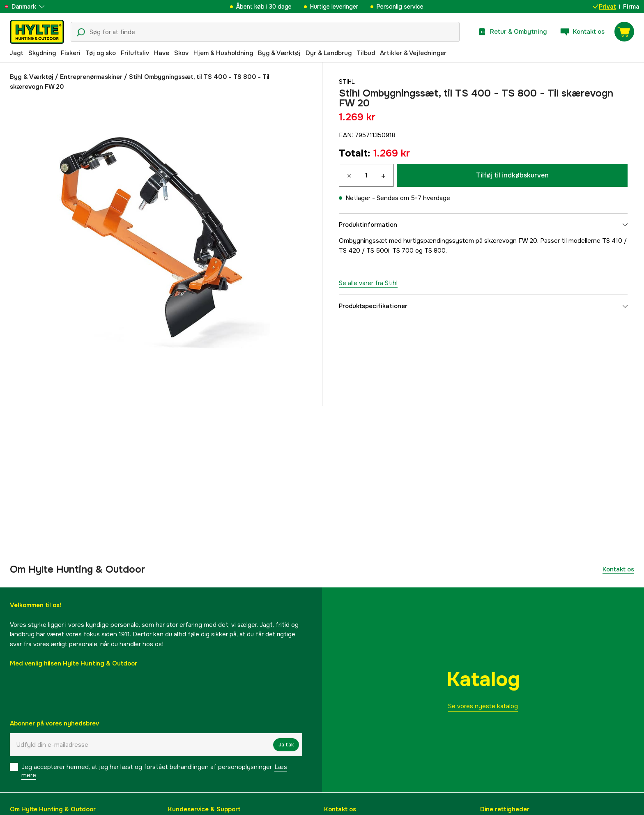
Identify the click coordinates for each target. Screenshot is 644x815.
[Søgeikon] (81, 32)
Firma (631, 7)
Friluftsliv (135, 53)
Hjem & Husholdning (223, 53)
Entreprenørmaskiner (91, 77)
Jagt (16, 53)
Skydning (42, 53)
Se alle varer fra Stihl (368, 283)
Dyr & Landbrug (329, 53)
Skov (181, 53)
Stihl (348, 82)
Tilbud (366, 53)
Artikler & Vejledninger (413, 53)
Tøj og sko (101, 53)
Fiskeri (71, 53)
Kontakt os (618, 569)
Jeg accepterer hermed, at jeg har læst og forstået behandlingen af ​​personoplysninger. (154, 771)
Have (162, 53)
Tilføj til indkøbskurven (512, 175)
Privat (605, 7)
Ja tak (286, 745)
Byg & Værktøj (279, 53)
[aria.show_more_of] (30, 7)
